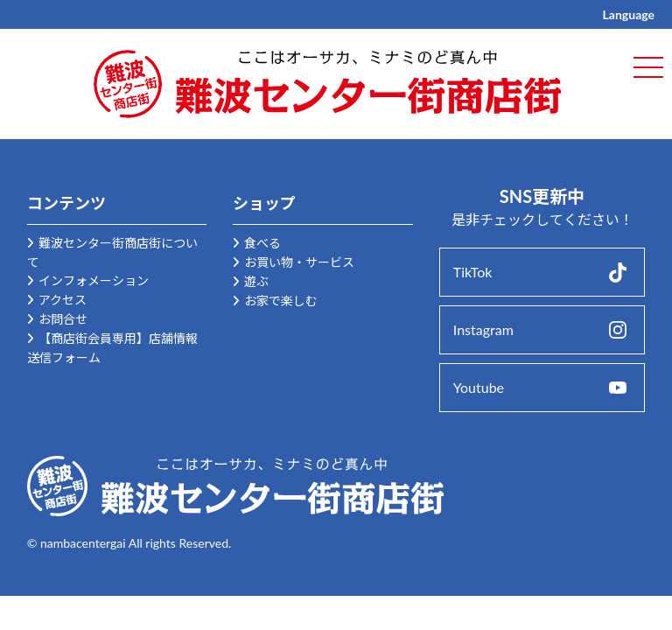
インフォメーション (94, 280)
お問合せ (63, 319)
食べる (262, 243)
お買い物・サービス (299, 262)
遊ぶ (256, 281)
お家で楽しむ (281, 301)
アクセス (63, 300)
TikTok (473, 272)
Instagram (483, 329)
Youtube (479, 387)
